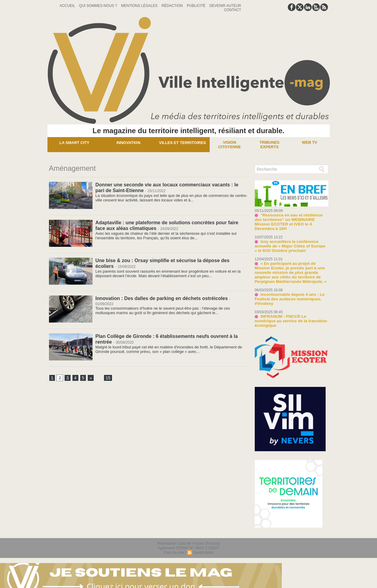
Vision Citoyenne (230, 145)
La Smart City (74, 143)
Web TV (310, 142)
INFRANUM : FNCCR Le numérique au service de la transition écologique (290, 314)
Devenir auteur (225, 6)
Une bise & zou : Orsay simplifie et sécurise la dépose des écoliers (172, 260)
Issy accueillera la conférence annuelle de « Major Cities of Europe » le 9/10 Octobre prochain (290, 242)
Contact (232, 10)
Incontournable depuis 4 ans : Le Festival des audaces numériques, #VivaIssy (288, 294)
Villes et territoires (182, 143)
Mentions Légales (140, 6)
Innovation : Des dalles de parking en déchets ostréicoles (161, 298)
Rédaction (173, 6)
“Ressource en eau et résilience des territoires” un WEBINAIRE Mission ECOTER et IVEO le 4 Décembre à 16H (291, 220)
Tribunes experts (269, 145)
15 (108, 378)
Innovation (129, 143)
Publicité (197, 6)
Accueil (68, 6)
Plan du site (174, 543)
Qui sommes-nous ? (99, 6)
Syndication (203, 543)
